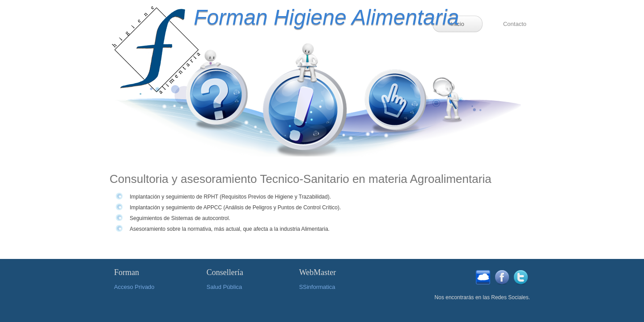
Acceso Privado (134, 287)
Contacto (515, 24)
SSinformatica (317, 287)
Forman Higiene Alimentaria (303, 17)
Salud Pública (225, 287)
